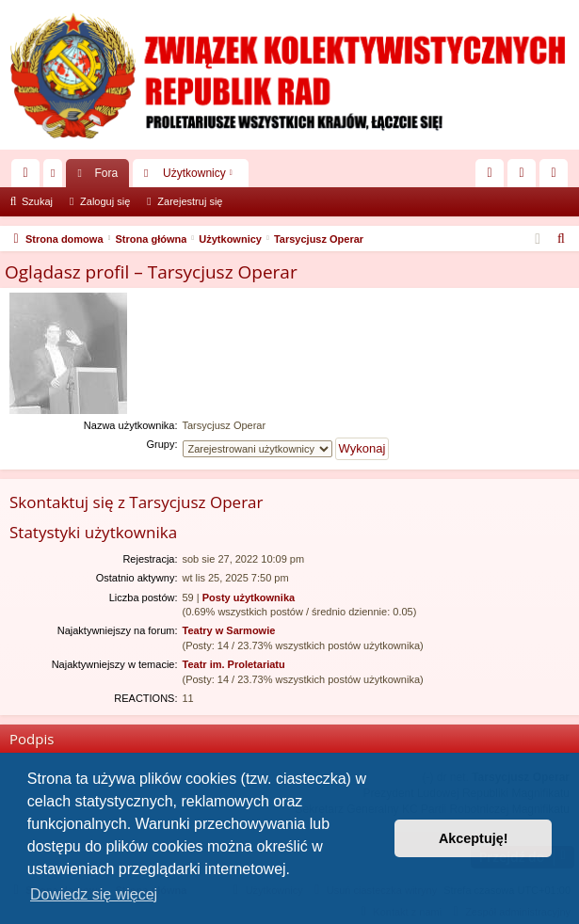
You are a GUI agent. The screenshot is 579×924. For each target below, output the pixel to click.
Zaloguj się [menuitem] (526, 177)
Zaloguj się (105, 201)
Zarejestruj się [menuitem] (557, 177)
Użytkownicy (194, 173)
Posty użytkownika (249, 597)
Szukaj (37, 201)
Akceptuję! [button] (474, 838)
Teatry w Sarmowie (229, 630)
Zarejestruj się (190, 201)
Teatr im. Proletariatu (234, 664)
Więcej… (29, 177)
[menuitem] (490, 173)
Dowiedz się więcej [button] (94, 894)
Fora (106, 173)
